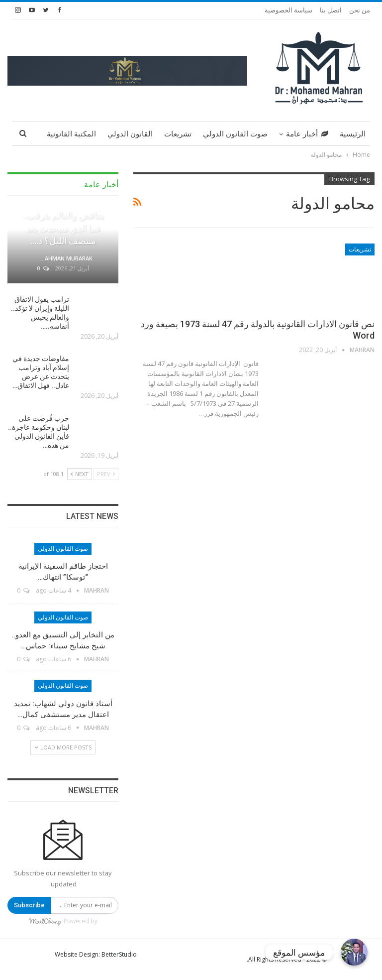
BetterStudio (119, 954)
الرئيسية (353, 134)
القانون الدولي (130, 134)
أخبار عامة (307, 134)
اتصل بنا (331, 10)
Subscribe (29, 905)
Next (80, 474)
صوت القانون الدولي (235, 134)
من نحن (360, 10)
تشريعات (178, 134)
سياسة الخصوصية (288, 10)
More (86, 134)
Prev (106, 474)
